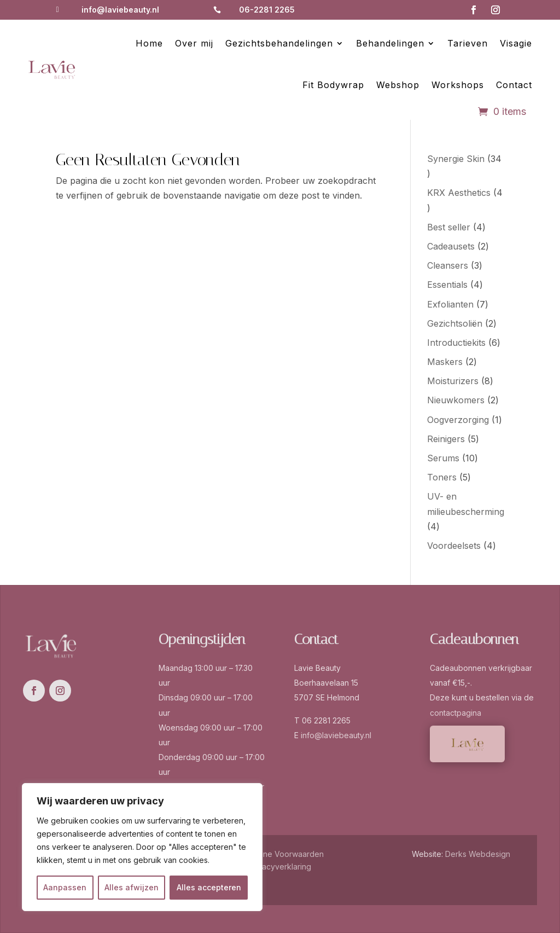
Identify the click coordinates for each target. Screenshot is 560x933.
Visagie (516, 43)
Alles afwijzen (132, 887)
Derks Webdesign (478, 854)
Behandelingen (390, 43)
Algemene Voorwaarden (280, 854)
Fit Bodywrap (333, 85)
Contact (514, 85)
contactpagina (456, 713)
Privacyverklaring (280, 867)
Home (149, 43)
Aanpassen (65, 887)
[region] (142, 847)
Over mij (194, 43)
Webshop (398, 85)
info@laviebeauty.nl (120, 10)
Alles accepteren (209, 887)
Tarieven (468, 43)
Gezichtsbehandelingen (279, 43)
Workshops (458, 85)
